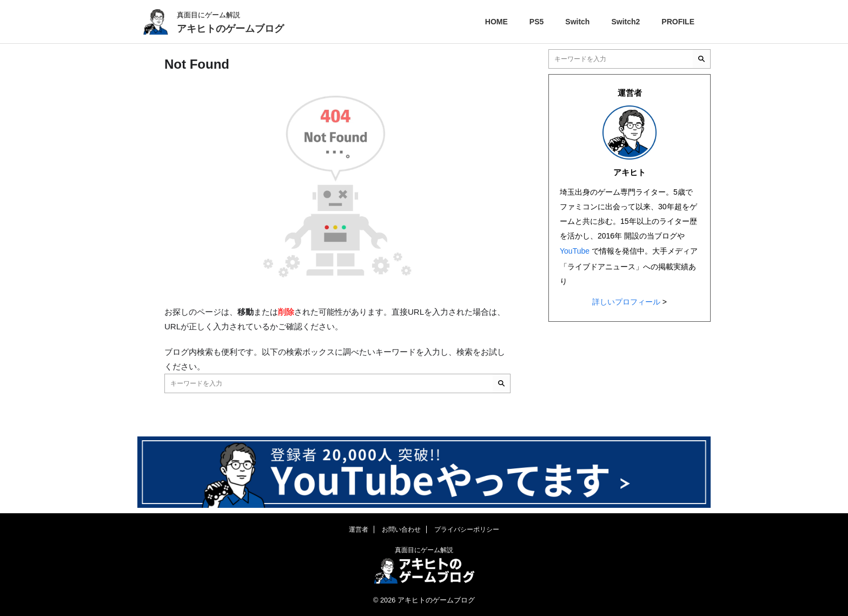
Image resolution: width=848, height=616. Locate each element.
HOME (496, 22)
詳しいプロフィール (626, 300)
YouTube (575, 250)
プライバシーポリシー (467, 529)
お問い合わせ (401, 529)
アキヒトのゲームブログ (230, 29)
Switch (577, 22)
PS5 (536, 22)
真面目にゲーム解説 (424, 550)
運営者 (359, 529)
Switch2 (625, 22)
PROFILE (678, 22)
